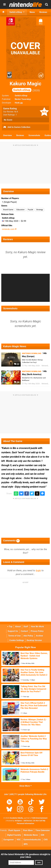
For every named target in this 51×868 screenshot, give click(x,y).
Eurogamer (9, 840)
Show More (25, 786)
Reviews (20, 135)
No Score (8, 120)
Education (20, 210)
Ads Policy (28, 636)
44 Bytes (18, 821)
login (38, 570)
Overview (8, 135)
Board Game (8, 210)
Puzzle (30, 210)
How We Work (37, 627)
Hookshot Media (16, 818)
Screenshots (34, 135)
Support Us (13, 631)
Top (10, 627)
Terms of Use (14, 636)
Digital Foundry (14, 835)
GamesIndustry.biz (32, 840)
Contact (24, 631)
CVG (46, 840)
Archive (40, 636)
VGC (19, 840)
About (18, 627)
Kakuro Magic (25, 86)
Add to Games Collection (17, 127)
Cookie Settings (17, 640)
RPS (26, 844)
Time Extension (43, 830)
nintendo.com (9, 229)
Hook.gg (19, 103)
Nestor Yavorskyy (23, 99)
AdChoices (28, 821)
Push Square (14, 830)
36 (17, 382)
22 (17, 364)
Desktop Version (34, 640)
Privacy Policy (37, 631)
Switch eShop (21, 96)
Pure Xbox (28, 830)
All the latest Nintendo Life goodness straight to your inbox (26, 856)
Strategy (40, 210)
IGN (42, 835)
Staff (26, 627)
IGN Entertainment (40, 818)
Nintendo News (31, 835)
